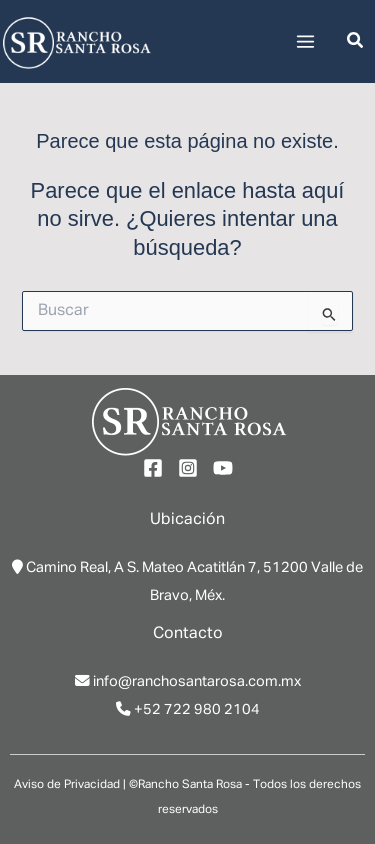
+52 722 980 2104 (197, 710)
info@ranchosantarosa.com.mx (197, 682)
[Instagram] (188, 468)
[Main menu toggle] (305, 41)
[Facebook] (153, 468)
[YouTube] (223, 468)
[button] (356, 41)
